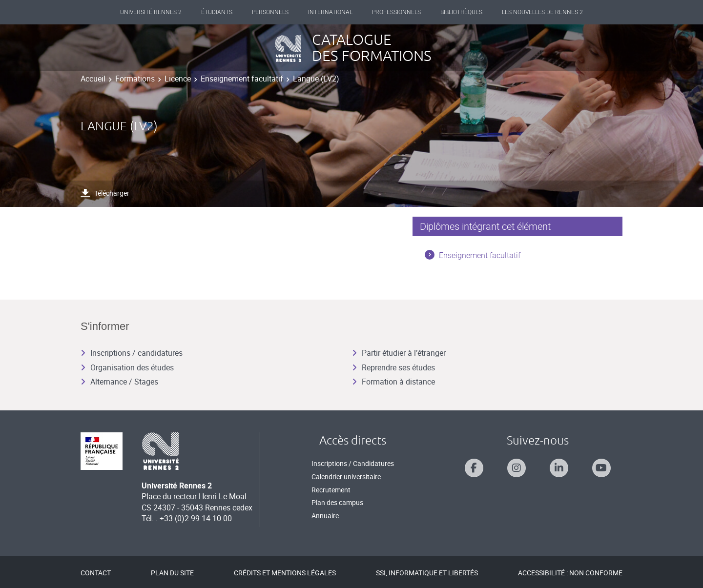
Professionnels (396, 12)
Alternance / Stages (119, 382)
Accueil (93, 79)
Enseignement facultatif (242, 79)
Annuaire (325, 516)
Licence (178, 79)
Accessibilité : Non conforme (570, 573)
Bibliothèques (461, 12)
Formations (135, 79)
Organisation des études (127, 367)
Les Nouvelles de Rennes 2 (542, 12)
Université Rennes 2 (151, 12)
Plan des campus (337, 502)
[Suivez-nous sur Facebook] (474, 468)
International (330, 12)
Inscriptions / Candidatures (353, 463)
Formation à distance (393, 382)
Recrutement (331, 490)
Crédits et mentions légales (285, 573)
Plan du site (172, 573)
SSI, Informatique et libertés (427, 573)
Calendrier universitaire (346, 476)
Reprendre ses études (393, 367)
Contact (96, 573)
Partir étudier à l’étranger (399, 353)
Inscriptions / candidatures (132, 353)
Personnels (270, 12)
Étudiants (217, 12)
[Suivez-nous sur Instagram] (517, 468)
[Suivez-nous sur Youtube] (601, 468)
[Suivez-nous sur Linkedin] (559, 468)
